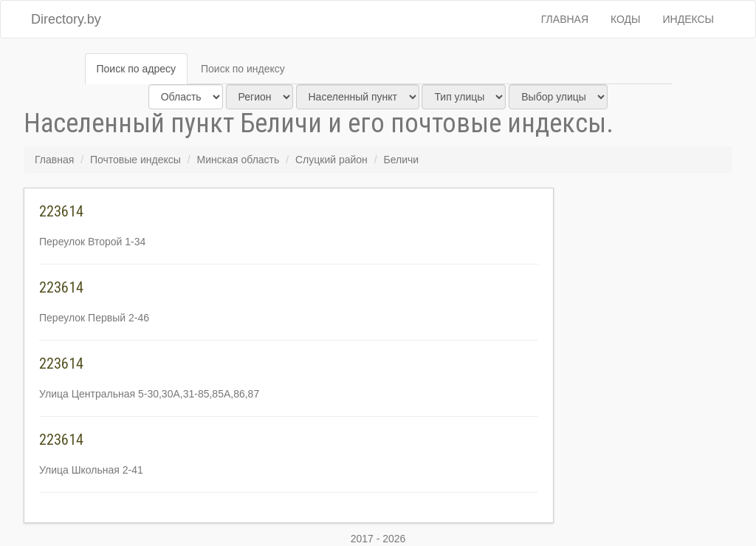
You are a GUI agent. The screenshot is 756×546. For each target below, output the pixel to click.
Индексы (689, 19)
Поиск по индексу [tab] (243, 69)
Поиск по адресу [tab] (136, 69)
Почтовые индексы (135, 160)
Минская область (238, 160)
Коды (625, 19)
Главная (565, 19)
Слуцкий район (331, 160)
